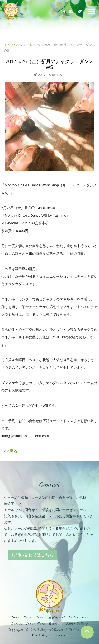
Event (40, 618)
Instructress (78, 618)
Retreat (55, 624)
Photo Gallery (77, 624)
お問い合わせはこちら (32, 555)
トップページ (13, 45)
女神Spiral (57, 618)
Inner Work (36, 624)
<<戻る (11, 451)
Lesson (17, 624)
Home (15, 617)
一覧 (30, 45)
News (27, 618)
